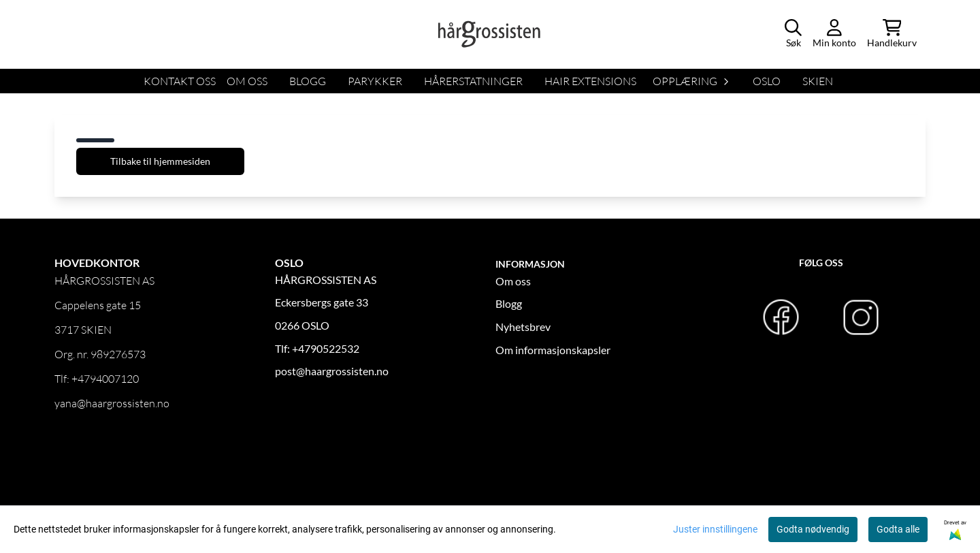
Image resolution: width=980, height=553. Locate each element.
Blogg (509, 303)
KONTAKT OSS (180, 81)
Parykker (375, 81)
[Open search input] (793, 34)
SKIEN (818, 81)
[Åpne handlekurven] (892, 34)
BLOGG (308, 81)
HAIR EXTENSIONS (590, 81)
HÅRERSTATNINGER (473, 81)
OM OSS (247, 81)
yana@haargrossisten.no (112, 403)
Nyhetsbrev (523, 327)
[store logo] (490, 34)
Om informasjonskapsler (553, 350)
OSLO (767, 81)
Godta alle (898, 529)
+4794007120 (105, 379)
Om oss (513, 281)
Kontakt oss (83, 504)
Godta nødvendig (813, 529)
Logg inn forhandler (100, 455)
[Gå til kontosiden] (834, 34)
